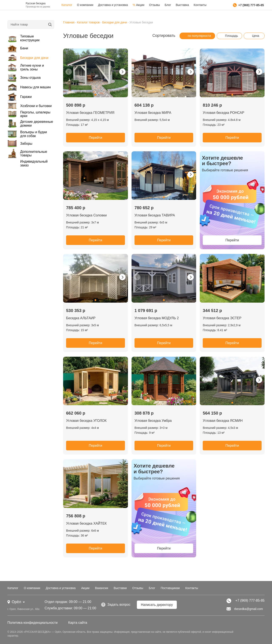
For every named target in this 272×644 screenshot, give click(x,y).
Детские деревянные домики (30, 124)
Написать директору (157, 605)
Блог (168, 5)
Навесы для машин (29, 87)
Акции (138, 5)
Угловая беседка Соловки (86, 215)
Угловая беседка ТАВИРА (155, 215)
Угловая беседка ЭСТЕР (222, 318)
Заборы (20, 144)
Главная (69, 22)
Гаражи (20, 97)
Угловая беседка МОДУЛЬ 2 (157, 318)
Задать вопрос (116, 605)
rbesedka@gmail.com (245, 609)
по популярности (197, 36)
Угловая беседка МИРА (153, 113)
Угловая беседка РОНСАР (223, 113)
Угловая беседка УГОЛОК (86, 421)
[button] (95, 95)
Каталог (67, 5)
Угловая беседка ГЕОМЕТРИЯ (90, 113)
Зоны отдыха (24, 78)
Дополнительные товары (27, 153)
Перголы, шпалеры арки (29, 114)
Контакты (200, 5)
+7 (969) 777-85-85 (248, 5)
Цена (254, 36)
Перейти (96, 138)
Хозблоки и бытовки (30, 106)
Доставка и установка (113, 5)
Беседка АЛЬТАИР (81, 318)
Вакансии (102, 588)
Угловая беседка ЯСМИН (223, 421)
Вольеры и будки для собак (27, 134)
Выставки (120, 588)
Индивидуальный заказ (34, 163)
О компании (85, 5)
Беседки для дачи (28, 58)
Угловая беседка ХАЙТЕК (86, 523)
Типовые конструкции (23, 38)
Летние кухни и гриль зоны (26, 67)
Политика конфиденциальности (33, 623)
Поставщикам (170, 588)
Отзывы (154, 5)
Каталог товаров (88, 22)
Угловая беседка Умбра (153, 421)
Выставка (182, 5)
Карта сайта (78, 623)
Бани (18, 48)
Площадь (229, 36)
